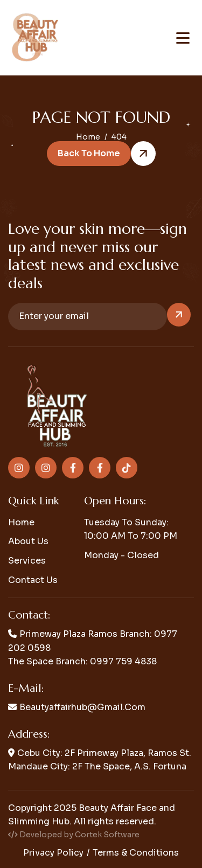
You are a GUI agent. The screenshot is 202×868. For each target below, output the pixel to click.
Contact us (33, 580)
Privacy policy (53, 853)
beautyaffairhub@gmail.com (82, 707)
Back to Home (89, 153)
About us (28, 541)
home (88, 137)
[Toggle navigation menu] (183, 38)
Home (21, 522)
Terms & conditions (136, 853)
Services (27, 561)
